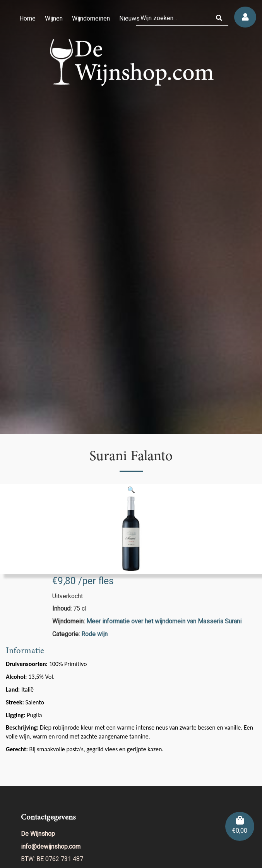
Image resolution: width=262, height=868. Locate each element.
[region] (131, 217)
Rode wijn (94, 634)
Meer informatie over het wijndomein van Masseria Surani (164, 621)
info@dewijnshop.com (51, 846)
